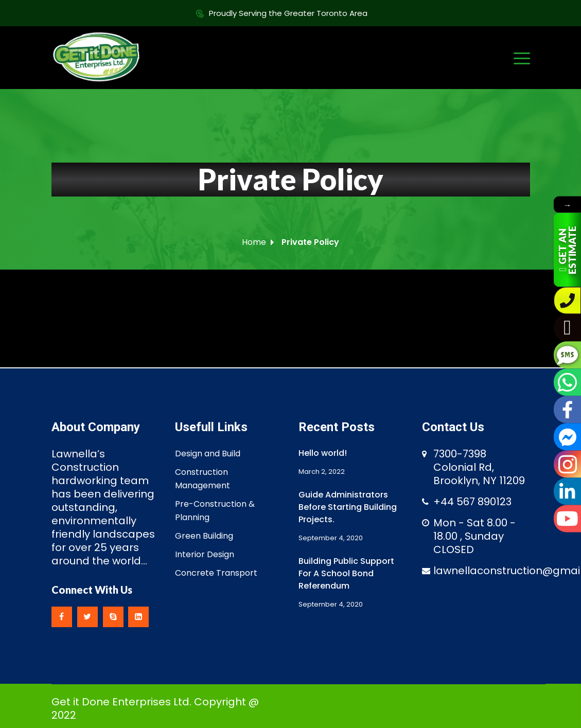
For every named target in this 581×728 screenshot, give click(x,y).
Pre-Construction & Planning (215, 511)
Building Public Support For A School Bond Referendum (346, 573)
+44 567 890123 (472, 502)
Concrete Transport (216, 573)
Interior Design (205, 554)
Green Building (204, 536)
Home (254, 242)
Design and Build (208, 454)
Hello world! (323, 453)
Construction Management (203, 479)
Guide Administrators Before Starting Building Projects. (348, 507)
